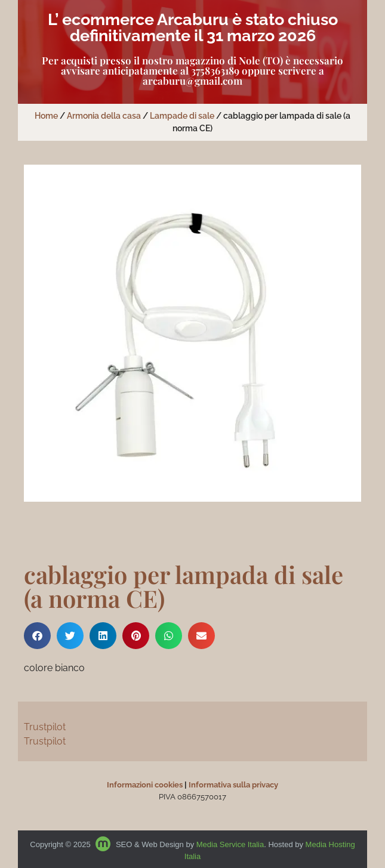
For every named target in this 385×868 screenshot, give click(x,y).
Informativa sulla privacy (233, 785)
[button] (37, 636)
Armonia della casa (104, 116)
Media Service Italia (230, 844)
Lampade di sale (182, 116)
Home (46, 116)
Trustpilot (45, 727)
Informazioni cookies (145, 785)
